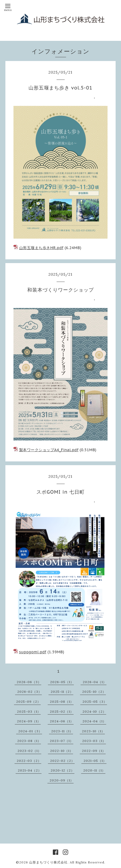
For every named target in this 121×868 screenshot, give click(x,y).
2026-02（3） (30, 692)
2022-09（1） (94, 751)
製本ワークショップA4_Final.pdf (49, 450)
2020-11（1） (94, 770)
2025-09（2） (28, 702)
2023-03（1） (94, 741)
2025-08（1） (62, 702)
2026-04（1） (95, 682)
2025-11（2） (62, 692)
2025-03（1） (29, 711)
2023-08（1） (29, 741)
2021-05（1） (95, 761)
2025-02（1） (62, 711)
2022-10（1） (62, 751)
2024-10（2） (94, 711)
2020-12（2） (63, 770)
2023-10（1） (93, 731)
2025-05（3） (95, 702)
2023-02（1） (29, 751)
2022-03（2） (29, 761)
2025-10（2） (94, 692)
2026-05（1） (62, 682)
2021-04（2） (30, 770)
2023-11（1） (62, 731)
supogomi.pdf (33, 652)
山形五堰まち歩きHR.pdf (41, 248)
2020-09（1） (62, 780)
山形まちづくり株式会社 (48, 862)
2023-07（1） (62, 741)
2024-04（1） (94, 721)
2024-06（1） (62, 721)
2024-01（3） (30, 731)
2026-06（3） (29, 682)
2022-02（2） (62, 761)
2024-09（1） (29, 721)
